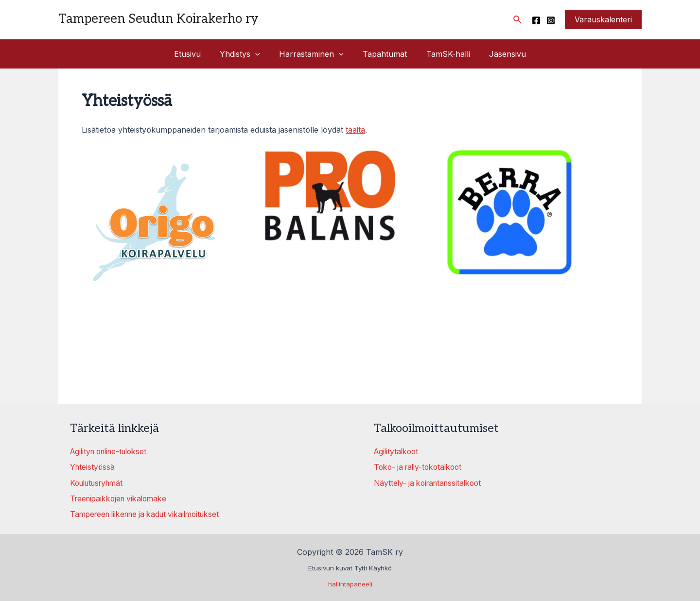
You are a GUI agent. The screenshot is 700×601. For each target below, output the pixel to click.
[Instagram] (551, 20)
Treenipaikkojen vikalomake (121, 498)
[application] (261, 54)
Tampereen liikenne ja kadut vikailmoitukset (150, 514)
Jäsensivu (499, 54)
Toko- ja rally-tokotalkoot (421, 467)
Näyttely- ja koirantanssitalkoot (431, 482)
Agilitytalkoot (397, 451)
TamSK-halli (443, 54)
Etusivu (196, 54)
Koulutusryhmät (99, 482)
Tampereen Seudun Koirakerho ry (158, 19)
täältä (356, 130)
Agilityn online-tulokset (112, 451)
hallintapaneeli (350, 584)
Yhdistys (245, 54)
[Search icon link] (518, 20)
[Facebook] (536, 20)
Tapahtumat (383, 54)
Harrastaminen (313, 54)
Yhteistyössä (93, 467)
